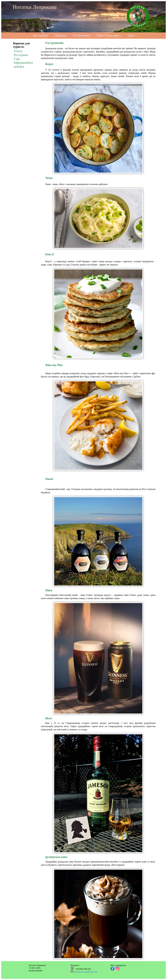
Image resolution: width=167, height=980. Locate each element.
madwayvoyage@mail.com (86, 972)
